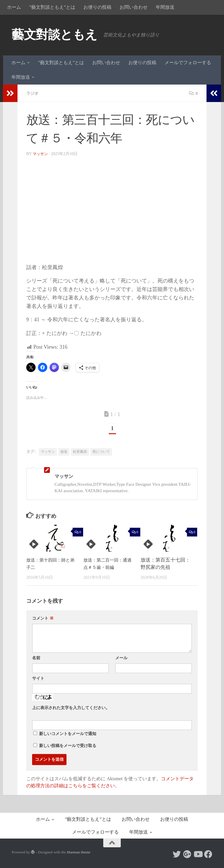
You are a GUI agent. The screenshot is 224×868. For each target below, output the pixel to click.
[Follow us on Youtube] (198, 854)
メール (121, 658)
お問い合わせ (134, 7)
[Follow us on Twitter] (177, 854)
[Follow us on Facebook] (208, 854)
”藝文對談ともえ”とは (52, 7)
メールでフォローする (188, 63)
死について (101, 452)
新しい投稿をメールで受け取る (68, 746)
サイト (38, 678)
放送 (64, 452)
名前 (36, 658)
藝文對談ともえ (55, 35)
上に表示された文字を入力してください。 (71, 708)
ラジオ (33, 93)
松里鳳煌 (80, 452)
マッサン (41, 154)
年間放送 (165, 7)
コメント (43, 618)
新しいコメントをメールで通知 (68, 734)
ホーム (14, 7)
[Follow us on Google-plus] (187, 854)
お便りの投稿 (97, 7)
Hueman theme (78, 852)
